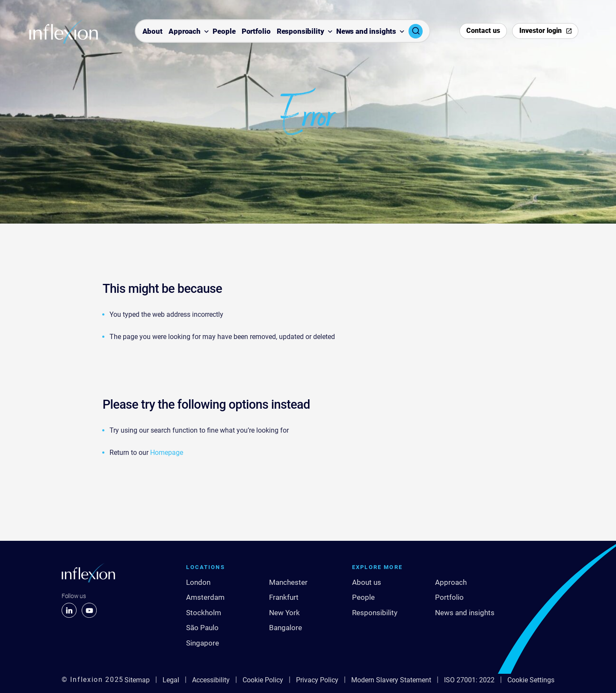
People (224, 32)
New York (284, 613)
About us (367, 582)
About (153, 32)
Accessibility (211, 680)
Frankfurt (284, 597)
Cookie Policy (263, 680)
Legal (171, 680)
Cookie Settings (531, 680)
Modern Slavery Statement (391, 680)
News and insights (366, 32)
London (198, 582)
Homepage (167, 453)
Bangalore (286, 628)
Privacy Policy (317, 680)
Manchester (288, 582)
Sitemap (137, 680)
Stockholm (204, 613)
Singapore (203, 643)
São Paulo (202, 628)
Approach (185, 32)
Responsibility (301, 32)
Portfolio (256, 32)
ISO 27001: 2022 (469, 680)
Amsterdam (205, 597)
